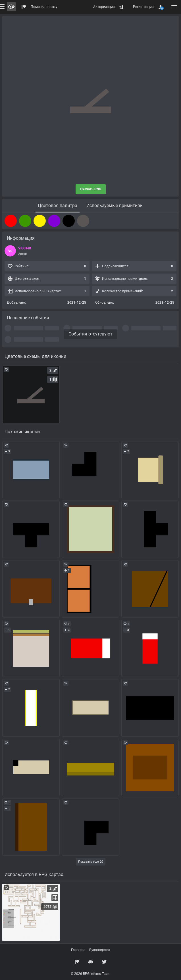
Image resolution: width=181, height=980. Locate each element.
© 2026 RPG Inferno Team (91, 974)
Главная (78, 950)
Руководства (100, 950)
